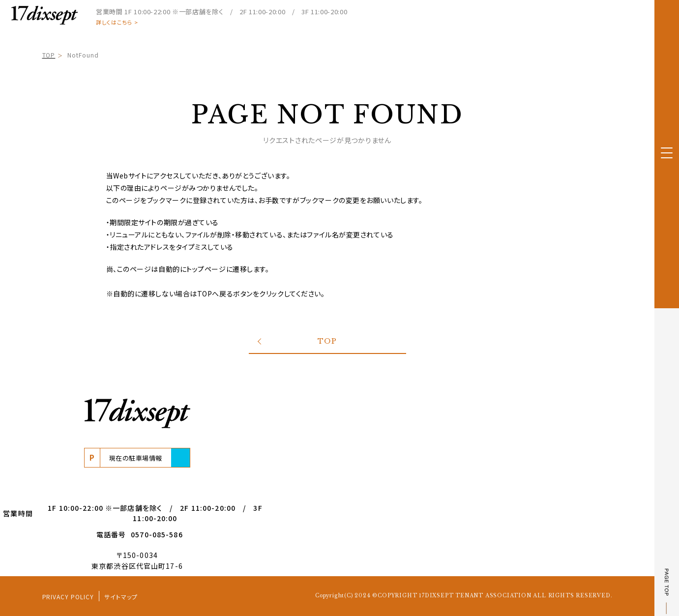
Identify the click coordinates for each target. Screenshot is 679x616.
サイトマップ (121, 597)
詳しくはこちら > (117, 22)
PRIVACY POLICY (68, 597)
